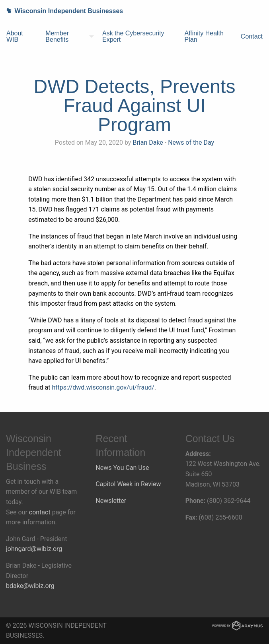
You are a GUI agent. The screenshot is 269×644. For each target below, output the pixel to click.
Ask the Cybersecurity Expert (133, 36)
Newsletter (111, 501)
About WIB (15, 36)
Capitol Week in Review (128, 484)
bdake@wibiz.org (30, 586)
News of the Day (191, 143)
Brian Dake (148, 143)
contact (40, 512)
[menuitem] (19, 37)
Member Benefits (57, 36)
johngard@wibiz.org (34, 549)
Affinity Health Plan (204, 36)
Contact (252, 36)
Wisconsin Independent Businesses (61, 11)
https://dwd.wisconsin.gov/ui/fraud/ (103, 387)
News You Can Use (122, 468)
